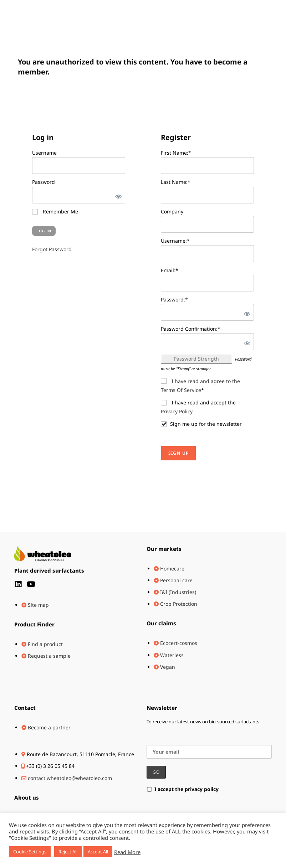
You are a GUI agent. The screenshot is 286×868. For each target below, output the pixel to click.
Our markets (164, 549)
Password (44, 182)
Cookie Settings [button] (30, 852)
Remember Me (55, 211)
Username (44, 153)
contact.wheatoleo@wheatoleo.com (70, 778)
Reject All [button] (68, 852)
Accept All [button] (98, 852)
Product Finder (34, 624)
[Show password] (117, 195)
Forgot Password (52, 249)
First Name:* (176, 153)
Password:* (174, 299)
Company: (173, 211)
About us (27, 797)
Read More (127, 852)
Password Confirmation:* (191, 329)
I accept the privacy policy (183, 789)
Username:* (175, 241)
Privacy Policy (177, 411)
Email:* (170, 270)
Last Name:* (176, 182)
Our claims (161, 623)
